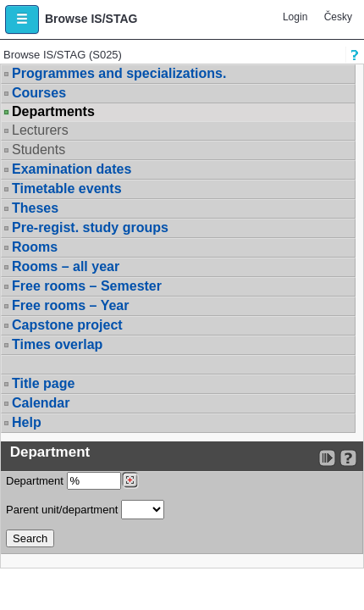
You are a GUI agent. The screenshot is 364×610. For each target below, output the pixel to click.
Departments (53, 112)
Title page (43, 383)
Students (39, 150)
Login (295, 17)
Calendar (41, 403)
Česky (338, 17)
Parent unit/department (85, 510)
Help (27, 422)
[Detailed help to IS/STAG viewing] (348, 458)
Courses (39, 93)
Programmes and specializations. (119, 73)
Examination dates (72, 169)
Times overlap (57, 344)
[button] (22, 19)
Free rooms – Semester (87, 286)
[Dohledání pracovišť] (130, 480)
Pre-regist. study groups (90, 227)
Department (72, 481)
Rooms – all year (66, 266)
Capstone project (67, 325)
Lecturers (40, 130)
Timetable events (67, 189)
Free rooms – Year (70, 305)
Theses (35, 208)
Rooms (35, 247)
